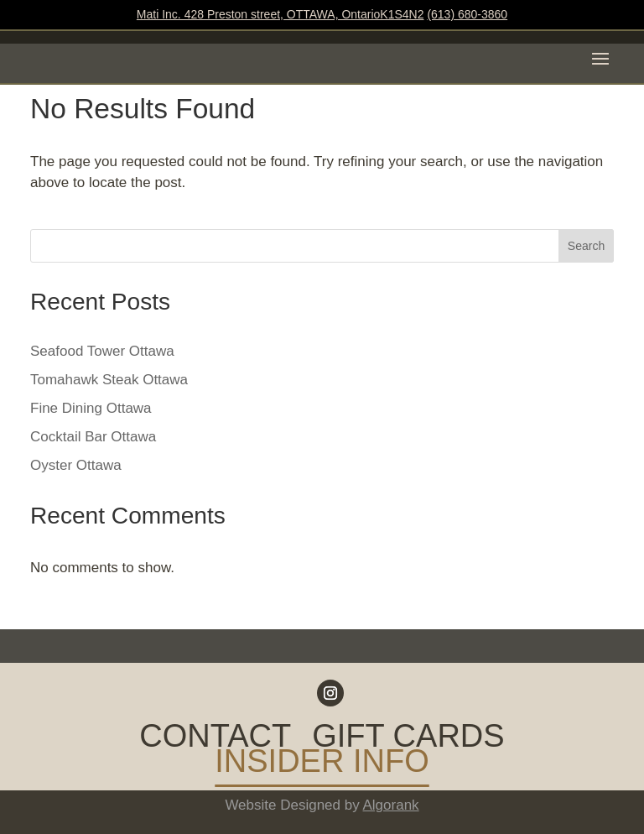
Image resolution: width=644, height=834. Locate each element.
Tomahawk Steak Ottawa (109, 380)
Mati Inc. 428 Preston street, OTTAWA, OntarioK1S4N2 (280, 14)
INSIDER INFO (322, 764)
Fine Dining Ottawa (91, 408)
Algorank (391, 805)
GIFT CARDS (408, 739)
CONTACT (215, 739)
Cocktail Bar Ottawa (93, 437)
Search (586, 246)
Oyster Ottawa (76, 465)
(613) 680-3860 (467, 14)
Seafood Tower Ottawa (102, 351)
